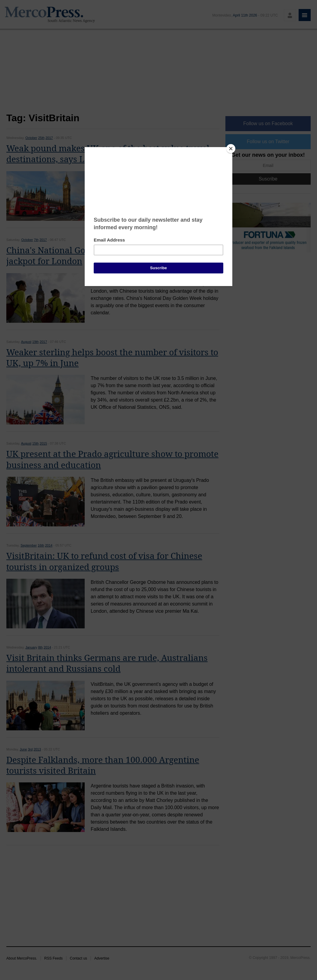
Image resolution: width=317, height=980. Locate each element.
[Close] (231, 149)
